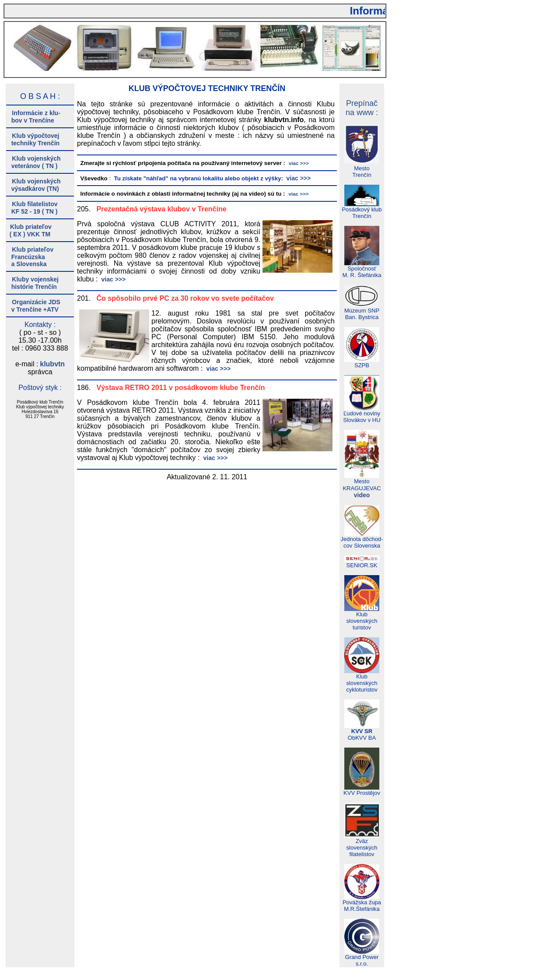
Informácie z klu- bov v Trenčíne (33, 117)
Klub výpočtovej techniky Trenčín (33, 139)
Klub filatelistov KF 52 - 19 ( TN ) (32, 208)
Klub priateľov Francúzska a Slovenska (30, 257)
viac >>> (298, 178)
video (362, 495)
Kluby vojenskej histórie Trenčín (32, 283)
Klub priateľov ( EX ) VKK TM (29, 230)
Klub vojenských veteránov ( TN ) (33, 162)
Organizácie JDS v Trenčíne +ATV (33, 306)
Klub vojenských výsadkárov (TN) (33, 185)
